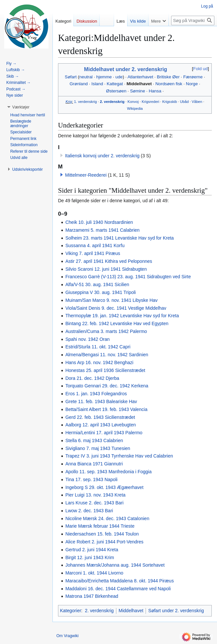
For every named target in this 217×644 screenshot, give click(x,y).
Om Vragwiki (68, 636)
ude (119, 77)
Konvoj (133, 102)
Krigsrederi (150, 102)
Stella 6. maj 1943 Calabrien (94, 440)
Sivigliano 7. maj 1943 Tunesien (98, 448)
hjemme (104, 77)
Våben (197, 102)
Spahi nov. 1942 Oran (87, 339)
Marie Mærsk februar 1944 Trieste (100, 526)
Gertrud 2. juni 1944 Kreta (92, 550)
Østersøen (116, 91)
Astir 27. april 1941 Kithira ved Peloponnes (109, 261)
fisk (179, 84)
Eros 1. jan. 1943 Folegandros (96, 394)
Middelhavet (139, 84)
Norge (192, 84)
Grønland (79, 84)
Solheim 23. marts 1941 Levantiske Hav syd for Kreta (119, 238)
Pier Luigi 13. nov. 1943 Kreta (95, 495)
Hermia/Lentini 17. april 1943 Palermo (104, 433)
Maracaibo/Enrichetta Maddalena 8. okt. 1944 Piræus (119, 581)
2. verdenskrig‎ (112, 102)
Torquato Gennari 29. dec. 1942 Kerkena (107, 386)
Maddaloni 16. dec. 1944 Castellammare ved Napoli (118, 589)
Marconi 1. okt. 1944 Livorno (94, 573)
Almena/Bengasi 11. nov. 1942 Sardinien (107, 355)
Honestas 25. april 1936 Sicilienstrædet (105, 370)
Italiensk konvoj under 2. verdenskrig (102, 156)
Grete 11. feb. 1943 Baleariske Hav (101, 401)
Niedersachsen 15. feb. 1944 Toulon (102, 534)
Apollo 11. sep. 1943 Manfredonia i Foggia (108, 472)
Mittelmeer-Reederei (86, 175)
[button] (62, 175)
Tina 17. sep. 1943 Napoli (91, 479)
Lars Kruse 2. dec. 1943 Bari (94, 503)
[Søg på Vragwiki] (193, 20)
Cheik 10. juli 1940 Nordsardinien (99, 222)
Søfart (71, 77)
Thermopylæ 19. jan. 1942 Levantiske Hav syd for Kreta (122, 316)
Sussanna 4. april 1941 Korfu (95, 245)
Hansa (155, 91)
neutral (86, 77)
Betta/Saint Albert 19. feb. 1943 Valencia (106, 409)
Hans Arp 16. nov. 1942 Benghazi (99, 362)
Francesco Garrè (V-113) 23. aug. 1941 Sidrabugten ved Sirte (128, 277)
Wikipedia (135, 108)
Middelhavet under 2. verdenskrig (126, 69)
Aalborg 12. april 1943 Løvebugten (100, 425)
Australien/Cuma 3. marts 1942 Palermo (106, 331)
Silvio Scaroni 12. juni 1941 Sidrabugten (106, 269)
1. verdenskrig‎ (86, 102)
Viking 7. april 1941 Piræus (93, 253)
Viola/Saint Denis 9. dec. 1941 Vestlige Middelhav (116, 308)
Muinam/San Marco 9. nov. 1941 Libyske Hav (111, 300)
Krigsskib (170, 102)
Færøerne (193, 77)
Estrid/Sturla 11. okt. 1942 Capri (98, 347)
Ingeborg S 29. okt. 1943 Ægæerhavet (104, 487)
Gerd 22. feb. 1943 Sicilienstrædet (100, 417)
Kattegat (115, 84)
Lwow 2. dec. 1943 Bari (89, 511)
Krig (69, 102)
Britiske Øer (168, 77)
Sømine (138, 91)
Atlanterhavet (140, 77)
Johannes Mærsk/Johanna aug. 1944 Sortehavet (115, 565)
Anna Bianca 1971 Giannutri (94, 464)
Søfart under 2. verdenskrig (176, 611)
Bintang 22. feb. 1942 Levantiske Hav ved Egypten (117, 323)
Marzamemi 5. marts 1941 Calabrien (102, 230)
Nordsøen (165, 84)
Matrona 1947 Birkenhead (92, 596)
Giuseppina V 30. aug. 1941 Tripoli (100, 292)
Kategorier (71, 611)
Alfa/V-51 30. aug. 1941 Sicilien (97, 284)
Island (97, 84)
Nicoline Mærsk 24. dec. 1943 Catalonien (107, 518)
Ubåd (184, 102)
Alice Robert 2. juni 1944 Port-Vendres (104, 542)
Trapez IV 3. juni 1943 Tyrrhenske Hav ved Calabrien (119, 456)
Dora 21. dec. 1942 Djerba (92, 378)
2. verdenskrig (99, 611)
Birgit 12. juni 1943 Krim (90, 557)
